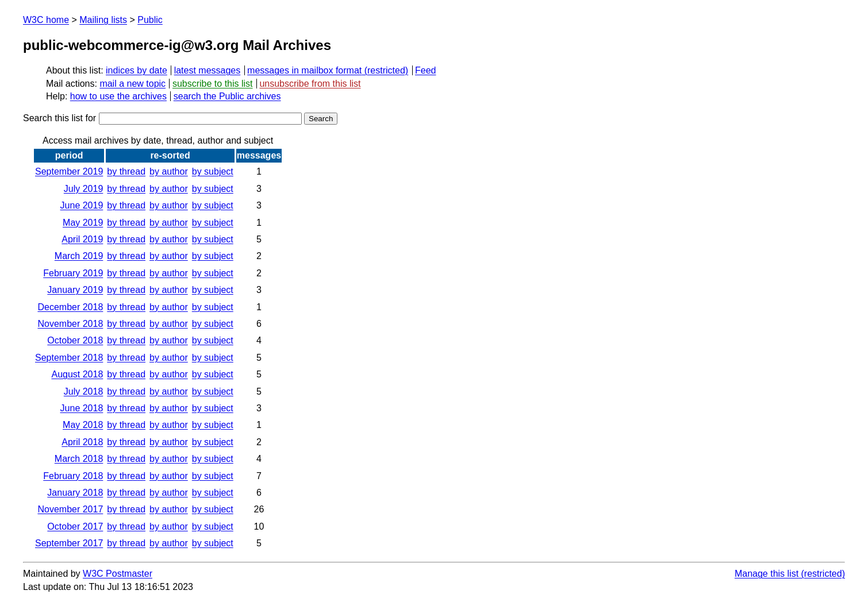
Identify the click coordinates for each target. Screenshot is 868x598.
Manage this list (767, 574)
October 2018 (75, 340)
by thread (126, 171)
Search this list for (162, 118)
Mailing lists (103, 20)
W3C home (46, 20)
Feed (425, 70)
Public (150, 20)
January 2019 (75, 290)
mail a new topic (132, 84)
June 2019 (82, 205)
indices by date (137, 70)
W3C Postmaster (118, 574)
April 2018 (82, 442)
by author (169, 171)
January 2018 (75, 493)
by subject (213, 171)
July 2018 (84, 391)
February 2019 (73, 273)
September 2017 (69, 543)
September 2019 (69, 171)
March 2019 (79, 256)
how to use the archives (118, 96)
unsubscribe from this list (310, 84)
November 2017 (70, 509)
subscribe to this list (213, 84)
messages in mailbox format (304, 70)
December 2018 (70, 307)
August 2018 (77, 374)
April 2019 (82, 239)
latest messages (208, 70)
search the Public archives (227, 96)
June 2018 (82, 408)
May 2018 (83, 425)
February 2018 (73, 476)
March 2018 (79, 459)
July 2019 (84, 189)
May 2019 (83, 223)
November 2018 (70, 324)
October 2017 (75, 526)
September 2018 (69, 358)
